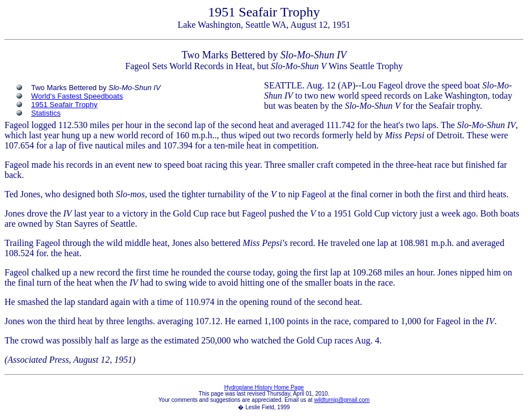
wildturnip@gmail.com (342, 400)
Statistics (46, 113)
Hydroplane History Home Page (264, 387)
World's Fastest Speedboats (77, 96)
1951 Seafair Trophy (64, 105)
